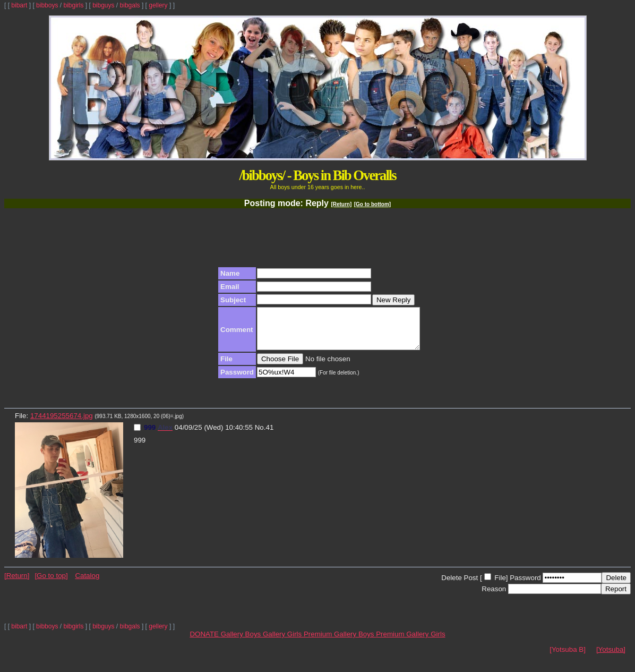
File (500, 586)
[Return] (341, 204)
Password (525, 586)
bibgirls (73, 5)
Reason (494, 597)
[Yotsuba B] (568, 657)
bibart (19, 5)
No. (260, 435)
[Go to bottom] (372, 204)
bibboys (47, 5)
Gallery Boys (242, 642)
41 (269, 435)
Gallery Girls (283, 642)
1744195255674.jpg (62, 424)
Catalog (87, 584)
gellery (158, 5)
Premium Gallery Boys (340, 642)
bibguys (103, 5)
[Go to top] (51, 584)
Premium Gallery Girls (410, 642)
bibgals (130, 5)
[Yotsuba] (611, 657)
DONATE (205, 642)
